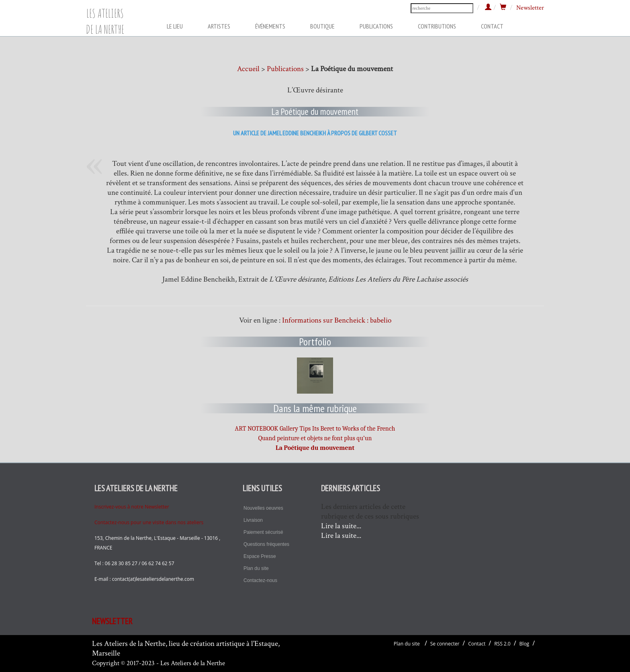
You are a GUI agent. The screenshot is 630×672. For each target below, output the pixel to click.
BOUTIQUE (322, 26)
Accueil (248, 69)
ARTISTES (219, 26)
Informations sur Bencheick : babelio (337, 320)
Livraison (253, 520)
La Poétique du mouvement (315, 448)
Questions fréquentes (266, 544)
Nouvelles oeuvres (263, 508)
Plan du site (256, 568)
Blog (525, 644)
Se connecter (445, 644)
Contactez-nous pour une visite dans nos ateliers (149, 522)
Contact (477, 644)
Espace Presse (260, 556)
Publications (285, 69)
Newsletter (530, 8)
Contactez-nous (260, 580)
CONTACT (492, 26)
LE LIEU (175, 26)
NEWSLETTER (112, 621)
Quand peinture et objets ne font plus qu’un (315, 438)
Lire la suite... (341, 526)
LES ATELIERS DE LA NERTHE (105, 17)
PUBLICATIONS (376, 26)
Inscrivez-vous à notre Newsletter (132, 507)
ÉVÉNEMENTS (270, 26)
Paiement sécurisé (263, 532)
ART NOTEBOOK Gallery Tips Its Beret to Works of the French (315, 429)
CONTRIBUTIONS (437, 26)
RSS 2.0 (502, 644)
